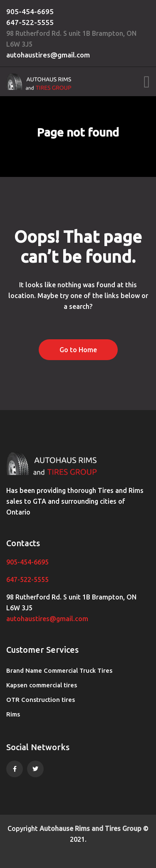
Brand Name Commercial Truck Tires (59, 670)
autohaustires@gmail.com (48, 55)
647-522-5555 (30, 22)
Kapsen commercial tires (42, 685)
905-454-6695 (30, 11)
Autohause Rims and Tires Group (90, 828)
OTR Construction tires (41, 700)
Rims (13, 714)
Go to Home (78, 350)
